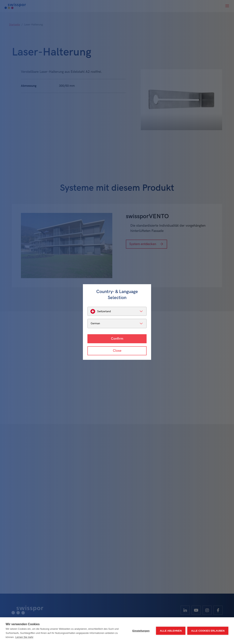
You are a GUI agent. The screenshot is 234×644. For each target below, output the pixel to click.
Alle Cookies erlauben (208, 631)
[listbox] (117, 311)
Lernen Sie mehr (24, 637)
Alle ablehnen (171, 631)
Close (117, 351)
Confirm (117, 339)
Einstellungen (141, 631)
